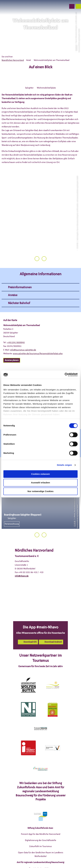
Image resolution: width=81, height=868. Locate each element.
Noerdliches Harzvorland (13, 60)
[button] (49, 6)
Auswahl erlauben (41, 483)
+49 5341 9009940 (16, 323)
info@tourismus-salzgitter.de (23, 330)
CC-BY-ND (74, 504)
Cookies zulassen (41, 474)
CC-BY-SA (76, 48)
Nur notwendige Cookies (41, 491)
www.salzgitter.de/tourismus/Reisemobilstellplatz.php (38, 334)
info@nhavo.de (22, 557)
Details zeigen (64, 465)
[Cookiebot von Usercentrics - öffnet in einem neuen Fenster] (65, 375)
